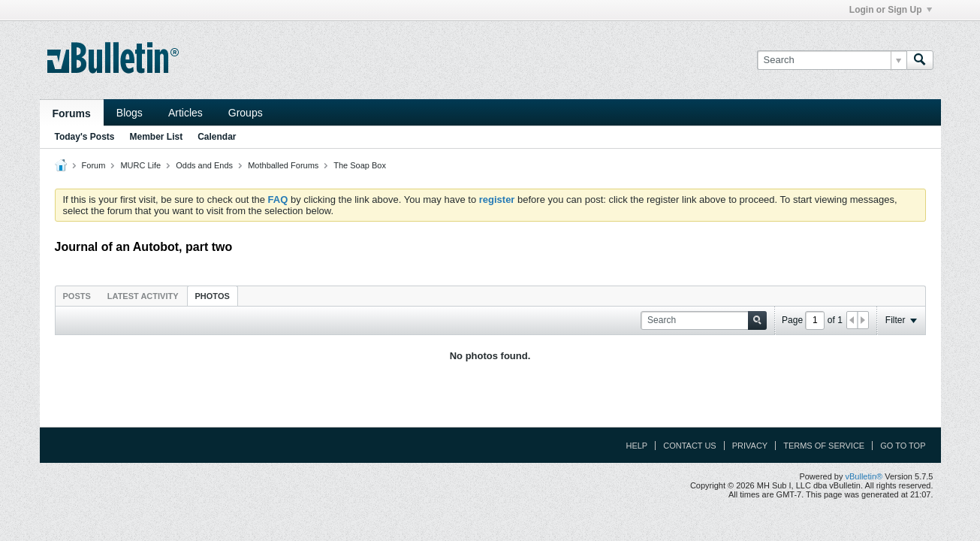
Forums (72, 113)
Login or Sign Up (891, 10)
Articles (185, 113)
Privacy (750, 446)
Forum (94, 165)
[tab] (77, 296)
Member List (157, 137)
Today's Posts (85, 137)
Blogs (130, 113)
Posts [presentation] (77, 296)
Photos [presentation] (213, 296)
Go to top (903, 446)
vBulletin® (864, 476)
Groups (246, 113)
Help (636, 446)
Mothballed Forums (283, 165)
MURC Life (140, 165)
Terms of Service (824, 446)
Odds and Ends (204, 165)
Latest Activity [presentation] (143, 296)
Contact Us (690, 446)
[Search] (832, 60)
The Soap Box (360, 165)
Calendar (217, 137)
